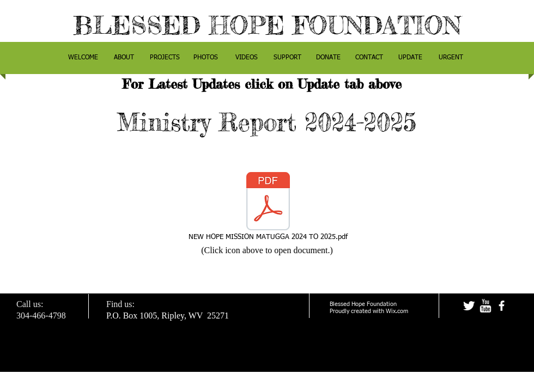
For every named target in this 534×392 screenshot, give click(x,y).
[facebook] (502, 306)
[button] (124, 58)
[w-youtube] (485, 306)
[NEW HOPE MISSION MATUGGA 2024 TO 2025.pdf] (268, 207)
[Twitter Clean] (469, 306)
